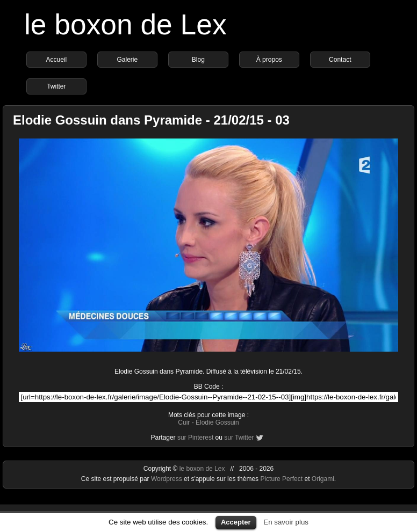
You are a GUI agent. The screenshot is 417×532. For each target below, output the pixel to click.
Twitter (56, 86)
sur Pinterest (195, 438)
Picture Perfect (281, 479)
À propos (269, 60)
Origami (323, 479)
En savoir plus (286, 522)
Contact (340, 60)
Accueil (56, 60)
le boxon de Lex (125, 24)
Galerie (127, 60)
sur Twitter (239, 438)
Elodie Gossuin (217, 422)
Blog (198, 60)
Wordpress (167, 479)
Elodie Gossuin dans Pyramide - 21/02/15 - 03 (151, 120)
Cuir (184, 422)
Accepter (236, 522)
